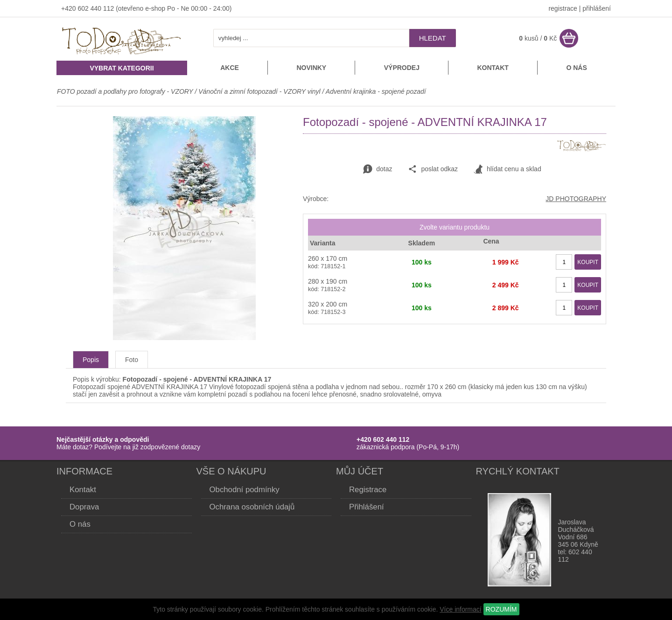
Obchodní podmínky (245, 490)
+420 (69, 8)
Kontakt (493, 68)
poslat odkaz (433, 169)
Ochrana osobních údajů (252, 507)
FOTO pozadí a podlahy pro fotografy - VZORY (126, 91)
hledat (433, 38)
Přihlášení (367, 507)
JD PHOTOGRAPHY (576, 199)
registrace (563, 8)
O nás (576, 68)
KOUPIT (588, 262)
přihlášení (597, 8)
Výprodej (402, 68)
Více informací (460, 609)
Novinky (311, 68)
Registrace (368, 490)
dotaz (378, 169)
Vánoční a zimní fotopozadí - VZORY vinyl (259, 91)
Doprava (84, 507)
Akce (230, 68)
